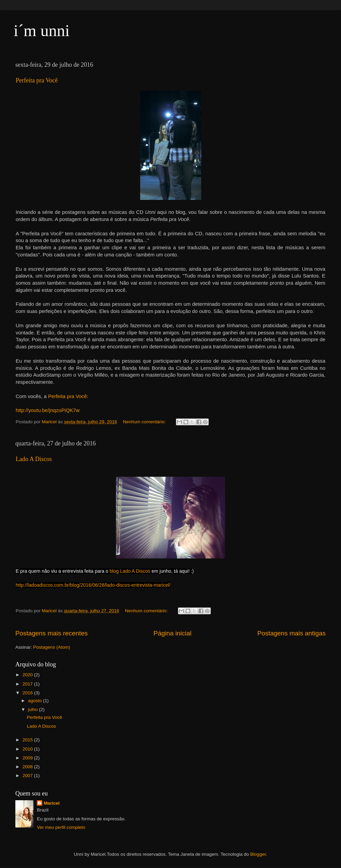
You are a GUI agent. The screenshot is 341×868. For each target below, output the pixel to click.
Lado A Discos (34, 459)
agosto (35, 701)
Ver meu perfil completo (61, 827)
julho (33, 709)
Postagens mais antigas (291, 633)
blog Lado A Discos (130, 571)
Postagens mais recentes (51, 633)
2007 (28, 776)
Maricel (52, 803)
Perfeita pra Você (37, 80)
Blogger (258, 854)
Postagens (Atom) (52, 647)
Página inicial (172, 633)
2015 (28, 740)
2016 (28, 693)
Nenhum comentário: (145, 422)
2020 (28, 675)
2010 (28, 749)
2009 (28, 758)
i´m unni (42, 30)
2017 (28, 684)
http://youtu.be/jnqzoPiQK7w (48, 410)
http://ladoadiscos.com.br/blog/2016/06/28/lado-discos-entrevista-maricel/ (93, 585)
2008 (28, 767)
